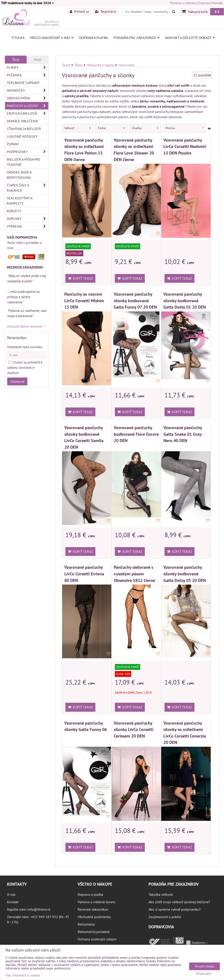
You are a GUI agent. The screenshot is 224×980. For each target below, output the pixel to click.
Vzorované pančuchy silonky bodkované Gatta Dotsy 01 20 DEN (185, 300)
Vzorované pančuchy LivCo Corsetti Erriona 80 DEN (84, 574)
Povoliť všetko (205, 966)
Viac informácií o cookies (23, 975)
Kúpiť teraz (80, 278)
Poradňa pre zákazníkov (136, 38)
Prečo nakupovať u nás (52, 38)
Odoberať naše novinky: (25, 347)
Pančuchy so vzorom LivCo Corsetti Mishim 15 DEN (84, 300)
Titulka (18, 38)
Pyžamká (28, 75)
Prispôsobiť (204, 974)
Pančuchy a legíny (28, 106)
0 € (217, 12)
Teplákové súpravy (23, 83)
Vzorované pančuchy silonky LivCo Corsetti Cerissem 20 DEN (134, 729)
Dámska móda (28, 98)
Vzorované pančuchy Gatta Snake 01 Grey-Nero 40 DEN (183, 434)
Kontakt (218, 3)
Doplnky (28, 219)
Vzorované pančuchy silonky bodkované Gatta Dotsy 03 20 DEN (185, 574)
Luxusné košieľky (22, 136)
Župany (13, 144)
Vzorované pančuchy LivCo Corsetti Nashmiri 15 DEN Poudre (185, 146)
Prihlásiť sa (79, 11)
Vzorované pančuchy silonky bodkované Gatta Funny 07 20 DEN (135, 300)
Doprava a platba (94, 38)
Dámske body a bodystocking (19, 175)
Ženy (16, 60)
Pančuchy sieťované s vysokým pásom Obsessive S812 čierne (134, 574)
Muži (38, 60)
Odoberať (17, 381)
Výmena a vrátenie (183, 3)
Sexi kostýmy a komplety (20, 201)
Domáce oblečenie (23, 121)
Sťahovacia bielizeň (24, 129)
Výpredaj (28, 226)
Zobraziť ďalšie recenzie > (26, 326)
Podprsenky (28, 152)
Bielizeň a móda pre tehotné (24, 162)
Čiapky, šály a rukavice (28, 188)
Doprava (204, 3)
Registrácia (105, 11)
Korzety (14, 211)
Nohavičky (28, 90)
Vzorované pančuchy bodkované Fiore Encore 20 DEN (136, 434)
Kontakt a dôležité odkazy (190, 38)
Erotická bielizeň (28, 113)
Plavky (28, 67)
